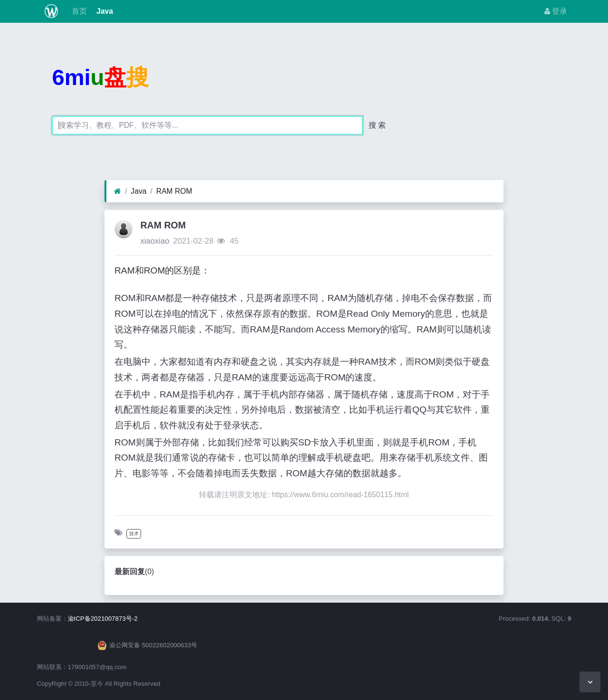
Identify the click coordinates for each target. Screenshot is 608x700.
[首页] (118, 191)
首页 (78, 11)
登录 (556, 11)
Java (104, 11)
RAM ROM (174, 191)
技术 (134, 534)
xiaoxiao (155, 241)
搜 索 (377, 125)
